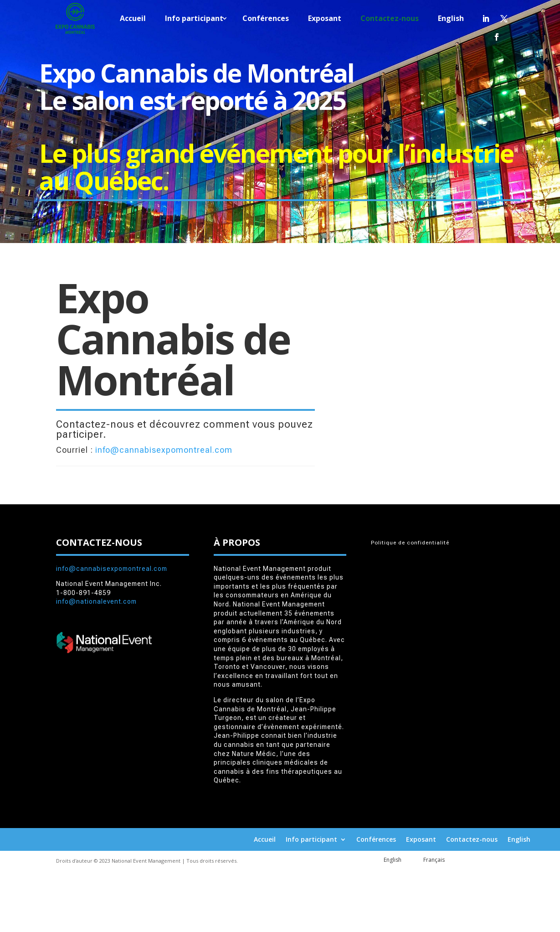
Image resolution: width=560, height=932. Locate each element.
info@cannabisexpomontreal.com (164, 450)
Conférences (266, 19)
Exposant (325, 19)
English (451, 19)
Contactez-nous (390, 19)
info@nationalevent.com (96, 601)
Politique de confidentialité (410, 543)
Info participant (194, 19)
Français (434, 860)
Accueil (133, 19)
